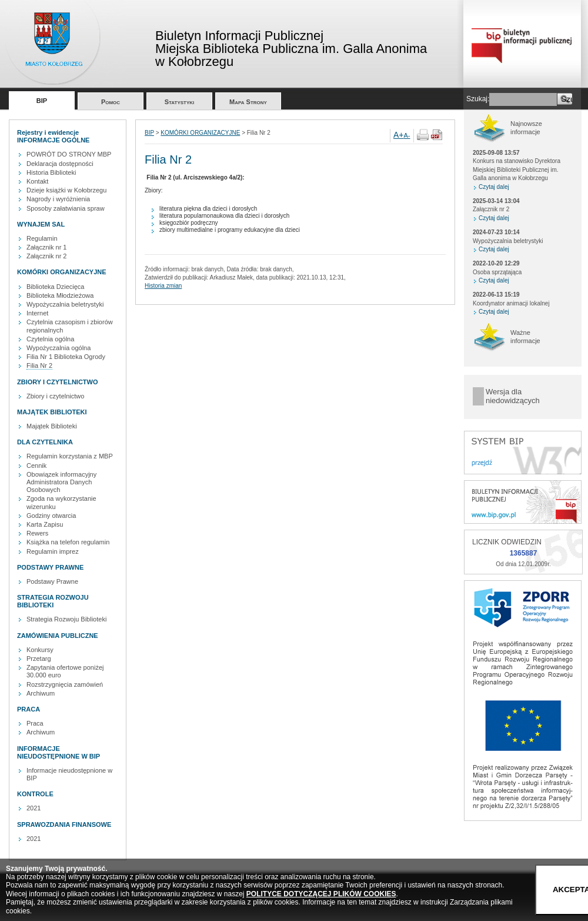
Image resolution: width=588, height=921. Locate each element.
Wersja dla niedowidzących (513, 396)
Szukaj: (478, 99)
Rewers (37, 533)
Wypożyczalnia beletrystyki (65, 304)
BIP (42, 101)
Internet (37, 313)
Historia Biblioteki (51, 172)
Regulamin (42, 238)
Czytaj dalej (494, 187)
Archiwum (41, 693)
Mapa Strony (248, 102)
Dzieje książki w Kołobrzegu (66, 190)
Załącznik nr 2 (46, 256)
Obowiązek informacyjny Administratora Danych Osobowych (61, 482)
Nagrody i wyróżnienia (58, 199)
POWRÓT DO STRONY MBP (69, 154)
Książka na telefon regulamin (68, 542)
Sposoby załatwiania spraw (66, 208)
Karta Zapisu (45, 524)
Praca (35, 723)
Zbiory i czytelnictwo (55, 396)
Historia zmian (163, 286)
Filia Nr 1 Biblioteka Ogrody (66, 357)
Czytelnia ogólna (50, 339)
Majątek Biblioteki (52, 426)
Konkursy (40, 650)
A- (407, 135)
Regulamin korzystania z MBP (70, 456)
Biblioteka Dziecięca (55, 287)
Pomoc (111, 102)
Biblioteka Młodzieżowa (60, 295)
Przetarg (39, 659)
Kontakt (37, 181)
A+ (399, 135)
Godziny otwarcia (51, 516)
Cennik (36, 466)
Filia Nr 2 (39, 365)
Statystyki (180, 102)
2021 (34, 808)
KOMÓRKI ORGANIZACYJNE (200, 133)
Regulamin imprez (53, 551)
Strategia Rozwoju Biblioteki (66, 619)
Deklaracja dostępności (60, 164)
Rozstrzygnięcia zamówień (65, 684)
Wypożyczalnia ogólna (59, 348)
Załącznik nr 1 (46, 247)
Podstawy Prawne (52, 581)
